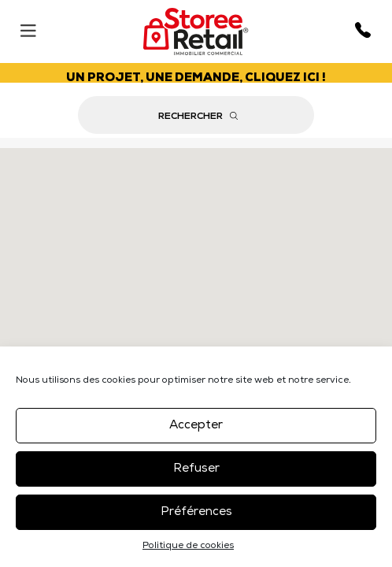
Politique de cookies (188, 547)
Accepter (196, 426)
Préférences (196, 512)
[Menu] (28, 27)
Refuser (196, 469)
